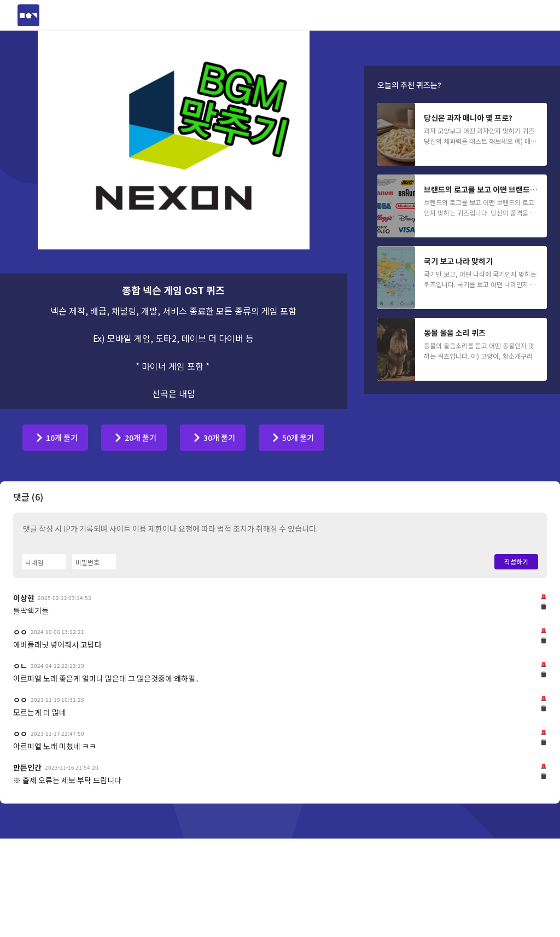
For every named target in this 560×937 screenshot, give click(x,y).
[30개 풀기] (213, 438)
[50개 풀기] (291, 438)
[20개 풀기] (134, 438)
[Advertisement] (280, 523)
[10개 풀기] (55, 438)
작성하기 (516, 715)
